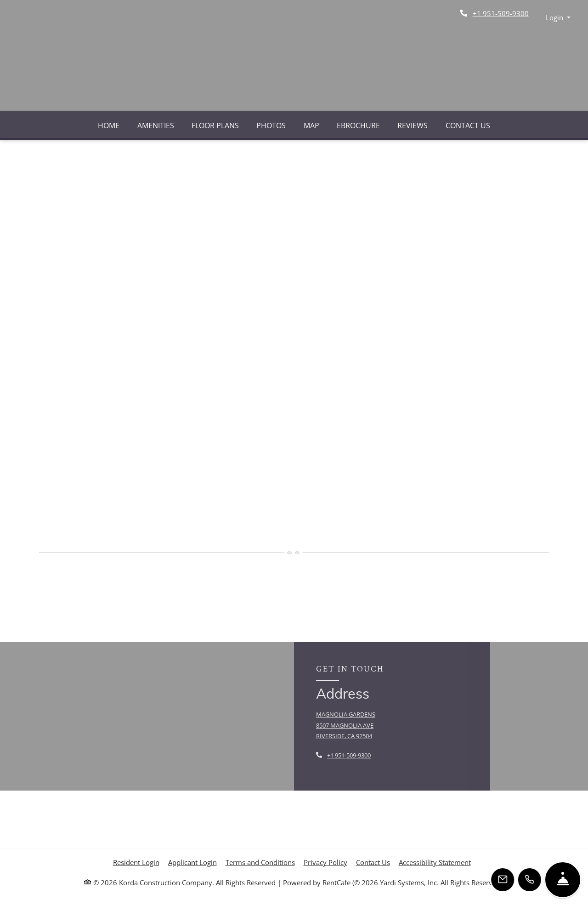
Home (109, 125)
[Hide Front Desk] (563, 880)
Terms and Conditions (260, 862)
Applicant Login (192, 862)
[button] (558, 18)
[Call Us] (530, 880)
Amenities (156, 125)
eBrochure (358, 125)
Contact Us (468, 125)
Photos (271, 125)
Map (311, 125)
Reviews (413, 125)
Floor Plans (215, 125)
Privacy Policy (325, 862)
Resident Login (136, 862)
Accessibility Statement (435, 862)
